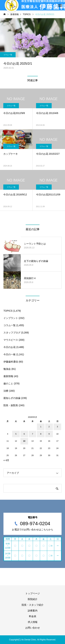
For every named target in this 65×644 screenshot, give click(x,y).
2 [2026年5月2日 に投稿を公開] (49, 427)
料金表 (33, 616)
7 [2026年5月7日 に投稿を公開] (32, 434)
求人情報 (33, 622)
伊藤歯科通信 (11, 362)
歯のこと (8, 383)
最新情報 (8, 376)
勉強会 (7, 369)
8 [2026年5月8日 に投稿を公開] (41, 434)
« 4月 (6, 460)
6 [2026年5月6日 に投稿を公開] (24, 434)
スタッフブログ (12, 333)
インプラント (11, 318)
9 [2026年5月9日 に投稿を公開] (49, 434)
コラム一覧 (8, 55)
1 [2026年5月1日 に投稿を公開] (41, 427)
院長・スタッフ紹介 (33, 605)
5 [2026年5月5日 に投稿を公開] (16, 434)
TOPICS (8, 311)
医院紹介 (33, 599)
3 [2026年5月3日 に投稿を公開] (57, 427)
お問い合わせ (33, 628)
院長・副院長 (11, 405)
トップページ (33, 593)
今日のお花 (10, 347)
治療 (6, 391)
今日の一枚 (10, 354)
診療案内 (33, 611)
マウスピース (11, 340)
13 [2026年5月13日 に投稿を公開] (24, 441)
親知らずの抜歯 (12, 398)
